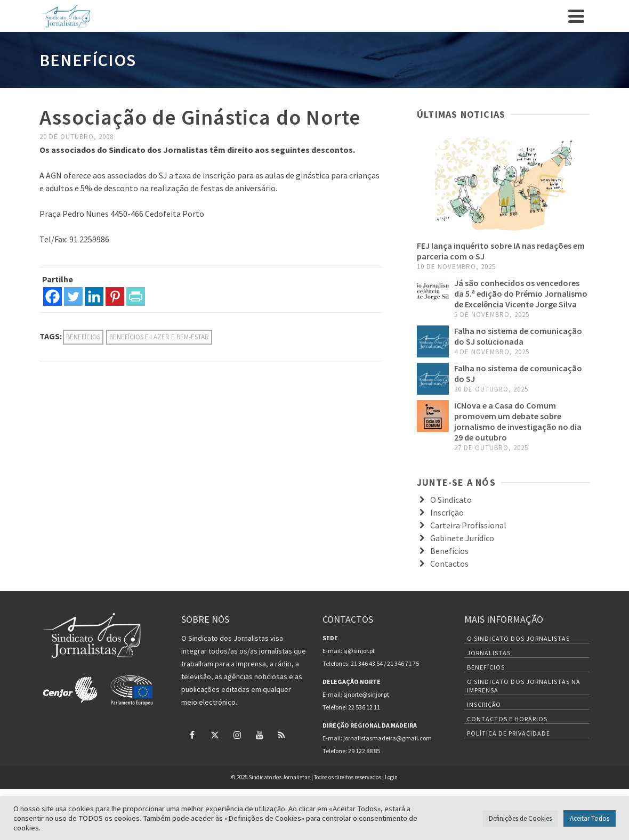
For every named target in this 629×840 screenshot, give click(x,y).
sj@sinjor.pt (359, 651)
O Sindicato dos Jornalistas (518, 638)
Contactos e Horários (507, 719)
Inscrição (447, 512)
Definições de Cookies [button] (520, 818)
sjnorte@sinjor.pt (366, 694)
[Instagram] (237, 735)
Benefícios (83, 337)
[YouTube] (260, 735)
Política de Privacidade (509, 733)
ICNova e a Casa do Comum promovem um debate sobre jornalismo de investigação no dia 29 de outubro (518, 421)
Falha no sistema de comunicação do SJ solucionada (518, 336)
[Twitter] (73, 296)
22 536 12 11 (364, 707)
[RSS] (282, 735)
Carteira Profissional (468, 525)
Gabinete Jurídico (462, 538)
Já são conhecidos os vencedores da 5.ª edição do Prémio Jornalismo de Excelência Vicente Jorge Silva (521, 293)
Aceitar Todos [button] (590, 818)
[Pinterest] (115, 296)
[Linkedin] (94, 296)
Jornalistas (489, 653)
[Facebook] (53, 296)
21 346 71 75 (403, 663)
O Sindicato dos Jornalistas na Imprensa (524, 686)
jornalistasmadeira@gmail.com (388, 738)
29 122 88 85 (364, 751)
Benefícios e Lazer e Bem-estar (159, 337)
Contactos (449, 564)
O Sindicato (451, 500)
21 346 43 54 (367, 663)
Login (391, 777)
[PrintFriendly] (136, 296)
